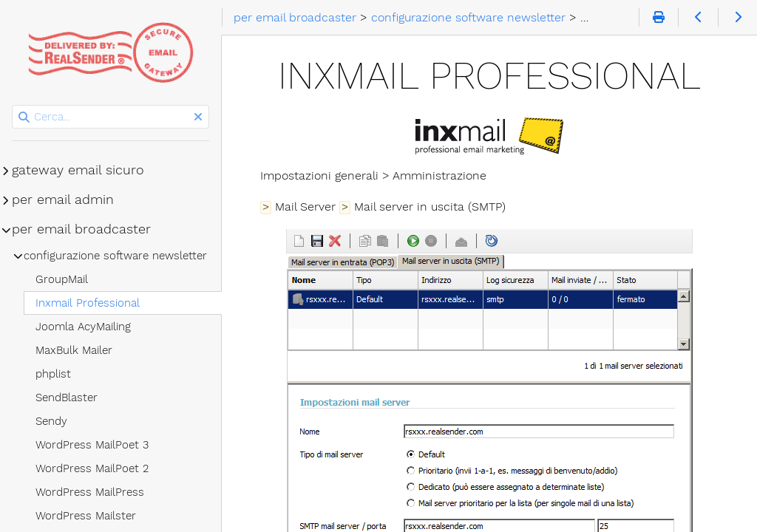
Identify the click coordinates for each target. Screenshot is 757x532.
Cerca (13, 105)
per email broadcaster (81, 229)
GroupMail (62, 279)
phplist (53, 374)
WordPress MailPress (90, 492)
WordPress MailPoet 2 (92, 468)
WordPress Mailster (86, 516)
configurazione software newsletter (115, 256)
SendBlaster (67, 398)
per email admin (63, 199)
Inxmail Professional (88, 303)
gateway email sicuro (78, 170)
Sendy (51, 421)
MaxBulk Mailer (74, 350)
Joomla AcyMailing (83, 327)
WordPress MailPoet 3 (92, 445)
